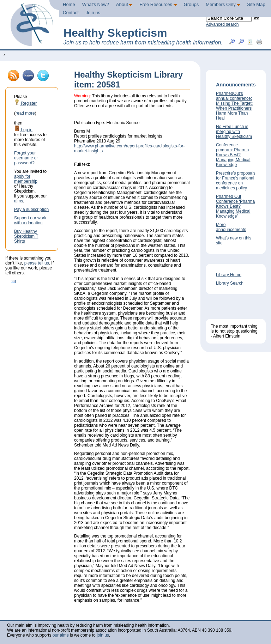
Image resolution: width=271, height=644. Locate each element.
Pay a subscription (31, 209)
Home (69, 4)
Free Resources (158, 4)
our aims (61, 635)
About (124, 4)
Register (25, 103)
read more (25, 113)
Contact (71, 13)
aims (19, 201)
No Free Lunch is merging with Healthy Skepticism (234, 132)
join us (103, 635)
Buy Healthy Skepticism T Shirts (26, 236)
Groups (191, 4)
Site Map (256, 4)
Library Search (230, 283)
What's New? (96, 4)
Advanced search (222, 24)
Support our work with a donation (30, 220)
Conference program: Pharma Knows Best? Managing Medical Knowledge (233, 155)
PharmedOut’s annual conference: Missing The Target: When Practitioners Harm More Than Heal (234, 106)
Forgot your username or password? (26, 158)
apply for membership (26, 179)
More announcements (231, 227)
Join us (93, 13)
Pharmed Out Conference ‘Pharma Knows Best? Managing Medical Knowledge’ (235, 206)
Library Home (229, 275)
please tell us (37, 263)
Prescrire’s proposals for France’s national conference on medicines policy (236, 181)
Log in (23, 130)
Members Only (223, 4)
